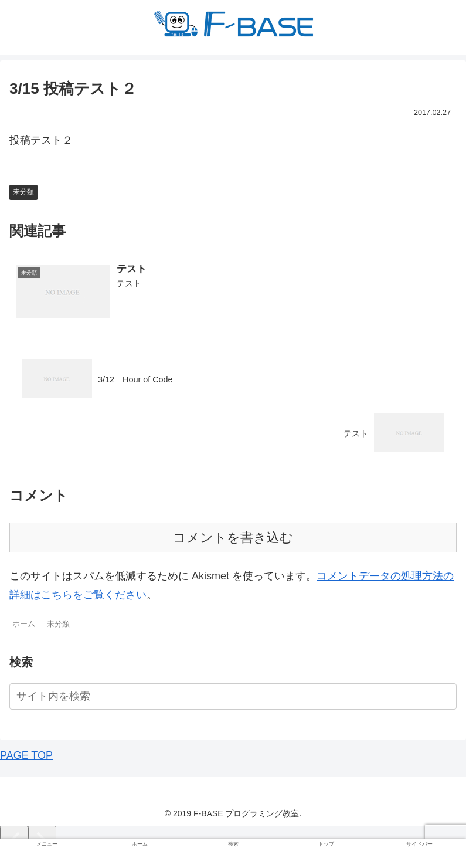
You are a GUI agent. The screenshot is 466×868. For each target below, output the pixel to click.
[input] (233, 696)
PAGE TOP (26, 755)
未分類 (23, 192)
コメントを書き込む (233, 538)
